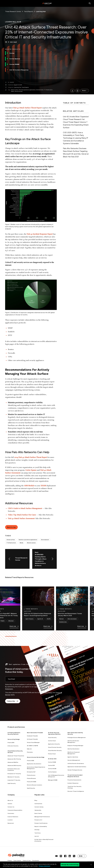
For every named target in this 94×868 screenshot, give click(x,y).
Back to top (11, 527)
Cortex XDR (51, 765)
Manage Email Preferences (42, 817)
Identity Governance (73, 749)
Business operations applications (27, 90)
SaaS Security (12, 783)
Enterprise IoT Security (14, 774)
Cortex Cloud (52, 741)
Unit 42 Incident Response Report (40, 234)
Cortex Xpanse (31, 470)
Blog (36, 800)
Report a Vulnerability (41, 826)
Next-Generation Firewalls (35, 733)
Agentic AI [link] (40, 619)
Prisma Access (31, 775)
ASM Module (29, 486)
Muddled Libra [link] (63, 622)
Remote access (19, 91)
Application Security (54, 744)
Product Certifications (41, 823)
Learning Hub (18, 87)
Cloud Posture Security (55, 747)
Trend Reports (25, 87)
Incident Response (73, 783)
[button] (85, 91)
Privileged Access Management (77, 737)
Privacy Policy (48, 692)
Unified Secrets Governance (76, 763)
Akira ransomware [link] (72, 619)
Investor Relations (13, 817)
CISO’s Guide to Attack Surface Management (25, 509)
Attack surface (15, 90)
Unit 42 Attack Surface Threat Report (27, 108)
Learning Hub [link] (41, 11)
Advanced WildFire (13, 762)
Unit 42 (12, 82)
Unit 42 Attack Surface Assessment (21, 519)
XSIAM (43, 486)
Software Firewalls (32, 739)
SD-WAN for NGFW (32, 746)
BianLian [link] (62, 619)
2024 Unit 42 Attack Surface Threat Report (31, 457)
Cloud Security (52, 737)
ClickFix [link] (49, 619)
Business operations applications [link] (28, 540)
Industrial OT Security (14, 780)
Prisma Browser (31, 778)
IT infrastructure (48, 90)
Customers (11, 813)
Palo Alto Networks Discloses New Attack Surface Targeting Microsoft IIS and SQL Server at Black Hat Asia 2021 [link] (76, 152)
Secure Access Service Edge (36, 757)
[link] (13, 22)
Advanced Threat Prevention (16, 756)
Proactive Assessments (74, 780)
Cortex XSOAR (52, 769)
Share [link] (85, 91)
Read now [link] (14, 626)
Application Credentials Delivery (77, 767)
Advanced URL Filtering (14, 759)
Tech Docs (38, 833)
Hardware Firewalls (32, 736)
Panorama (30, 752)
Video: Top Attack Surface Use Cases (22, 515)
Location (10, 820)
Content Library (39, 807)
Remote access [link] (31, 543)
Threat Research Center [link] (13, 11)
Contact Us (11, 807)
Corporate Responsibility (15, 810)
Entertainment (40, 90)
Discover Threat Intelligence (76, 791)
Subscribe (13, 701)
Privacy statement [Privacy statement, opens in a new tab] (44, 866)
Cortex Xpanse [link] (13, 59)
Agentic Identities (73, 757)
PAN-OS (29, 749)
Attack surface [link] (11, 540)
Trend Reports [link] (29, 11)
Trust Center (17, 860)
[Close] (91, 865)
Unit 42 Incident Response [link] (18, 70)
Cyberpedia (38, 810)
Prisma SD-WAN (32, 782)
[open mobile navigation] (4, 3)
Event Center (38, 813)
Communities (38, 804)
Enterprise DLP (31, 772)
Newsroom (11, 823)
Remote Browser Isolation (35, 785)
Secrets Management (74, 760)
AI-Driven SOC (52, 759)
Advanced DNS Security (14, 765)
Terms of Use (39, 687)
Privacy (10, 860)
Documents (36, 860)
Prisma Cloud (52, 754)
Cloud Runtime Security (55, 750)
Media (13, 91)
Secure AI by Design (14, 739)
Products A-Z (38, 820)
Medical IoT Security (13, 777)
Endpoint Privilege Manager (75, 746)
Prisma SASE (31, 761)
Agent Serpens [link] (30, 619)
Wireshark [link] (11, 621)
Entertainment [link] (45, 540)
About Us (10, 800)
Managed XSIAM (53, 780)
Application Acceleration (34, 764)
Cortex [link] (10, 53)
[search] (90, 3)
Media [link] (21, 543)
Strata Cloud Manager (33, 742)
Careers (10, 804)
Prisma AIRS (11, 743)
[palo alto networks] (47, 3)
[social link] (56, 856)
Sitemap (37, 830)
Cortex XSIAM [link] (13, 64)
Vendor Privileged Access (75, 770)
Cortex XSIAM (52, 762)
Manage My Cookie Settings (70, 865)
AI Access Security (13, 746)
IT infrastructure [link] (11, 543)
